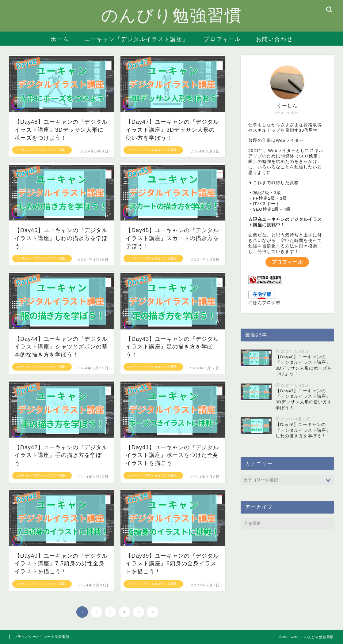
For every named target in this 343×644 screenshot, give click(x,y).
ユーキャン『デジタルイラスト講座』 (136, 39)
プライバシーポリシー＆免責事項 (42, 637)
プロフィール (222, 39)
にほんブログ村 (264, 303)
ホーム (60, 39)
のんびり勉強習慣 (172, 15)
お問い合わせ (274, 39)
